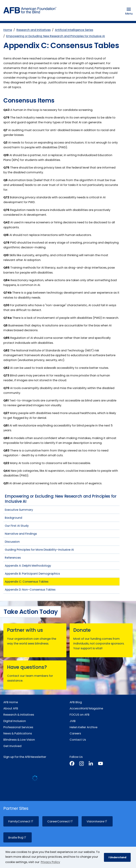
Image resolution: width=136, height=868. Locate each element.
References (13, 558)
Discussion (12, 542)
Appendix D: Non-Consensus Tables (30, 590)
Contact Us (78, 740)
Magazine (86, 708)
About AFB (11, 708)
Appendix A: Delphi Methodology (28, 566)
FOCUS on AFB (80, 715)
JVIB (73, 721)
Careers (75, 733)
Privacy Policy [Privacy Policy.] (50, 862)
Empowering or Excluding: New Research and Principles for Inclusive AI (56, 36)
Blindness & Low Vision (19, 740)
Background (13, 518)
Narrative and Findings (21, 534)
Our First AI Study (17, 526)
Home (8, 30)
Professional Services (18, 727)
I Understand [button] (117, 857)
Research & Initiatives (19, 715)
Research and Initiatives (34, 30)
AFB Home (11, 702)
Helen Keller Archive (83, 727)
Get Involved (12, 746)
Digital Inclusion (15, 721)
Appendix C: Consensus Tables (27, 582)
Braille (18, 837)
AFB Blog (76, 702)
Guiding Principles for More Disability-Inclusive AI (39, 550)
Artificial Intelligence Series (74, 30)
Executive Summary (19, 510)
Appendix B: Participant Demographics (32, 574)
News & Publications (18, 733)
